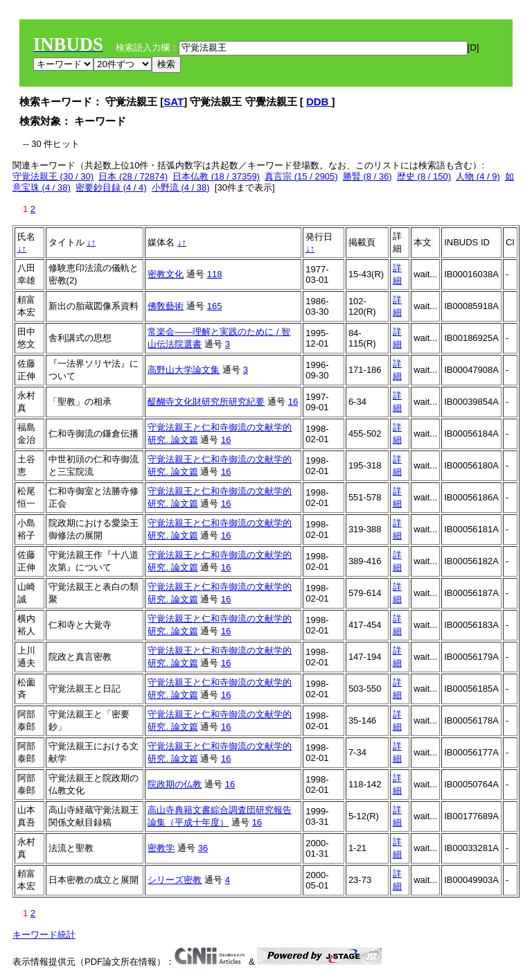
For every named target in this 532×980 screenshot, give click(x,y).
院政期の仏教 (175, 784)
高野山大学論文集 (184, 370)
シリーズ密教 (175, 880)
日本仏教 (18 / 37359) (216, 176)
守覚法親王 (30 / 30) (53, 176)
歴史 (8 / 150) (424, 176)
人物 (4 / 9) (478, 176)
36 (203, 848)
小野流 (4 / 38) (181, 187)
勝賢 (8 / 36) (367, 176)
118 (215, 274)
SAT (174, 102)
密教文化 (166, 274)
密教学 (161, 848)
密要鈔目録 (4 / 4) (111, 187)
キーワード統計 (44, 935)
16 (293, 402)
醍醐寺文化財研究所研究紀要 (206, 402)
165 (215, 306)
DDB (319, 102)
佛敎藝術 (166, 306)
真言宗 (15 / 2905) (301, 176)
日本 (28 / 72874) (133, 176)
